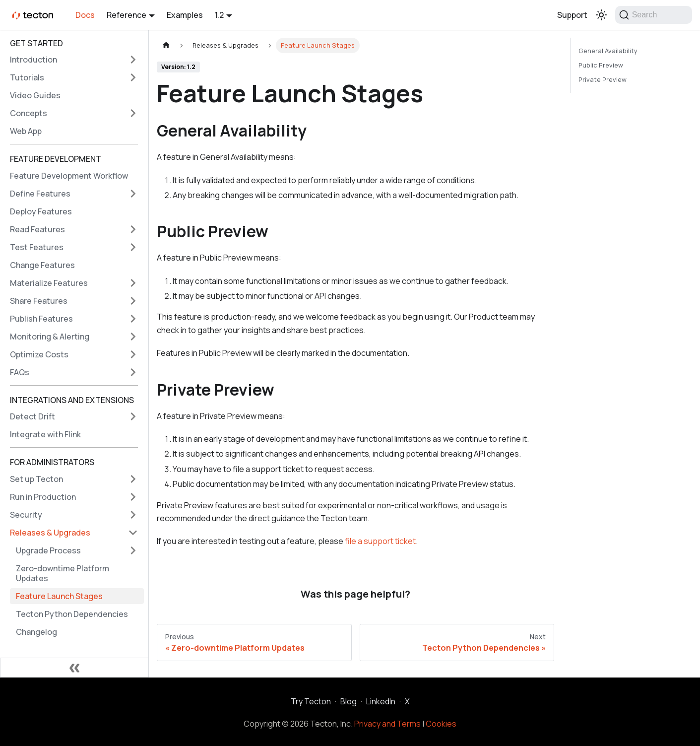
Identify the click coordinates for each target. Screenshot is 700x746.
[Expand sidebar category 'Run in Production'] (133, 497)
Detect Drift (32, 416)
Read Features (37, 229)
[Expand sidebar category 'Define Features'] (133, 194)
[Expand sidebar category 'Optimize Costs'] (133, 354)
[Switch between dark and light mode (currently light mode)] (601, 15)
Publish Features (41, 319)
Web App (26, 131)
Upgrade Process (48, 550)
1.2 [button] (219, 15)
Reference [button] (127, 15)
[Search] (654, 15)
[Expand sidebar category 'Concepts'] (133, 113)
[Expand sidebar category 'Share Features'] (133, 301)
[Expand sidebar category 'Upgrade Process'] (133, 550)
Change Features (42, 265)
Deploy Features (41, 211)
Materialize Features (49, 283)
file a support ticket (380, 541)
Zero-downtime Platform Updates (63, 573)
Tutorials (27, 77)
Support (572, 15)
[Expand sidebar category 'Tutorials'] (133, 77)
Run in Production (43, 497)
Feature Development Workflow (69, 176)
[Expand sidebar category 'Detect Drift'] (133, 416)
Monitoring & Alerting (50, 337)
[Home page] (166, 45)
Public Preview (601, 65)
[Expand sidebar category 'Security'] (133, 515)
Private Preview (603, 79)
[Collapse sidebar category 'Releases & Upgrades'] (133, 533)
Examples (185, 15)
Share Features (39, 301)
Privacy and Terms (387, 724)
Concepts (29, 113)
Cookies (441, 724)
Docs (85, 15)
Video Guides (35, 95)
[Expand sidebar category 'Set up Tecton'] (133, 479)
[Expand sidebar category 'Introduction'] (133, 60)
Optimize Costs (39, 354)
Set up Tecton (36, 479)
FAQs (20, 372)
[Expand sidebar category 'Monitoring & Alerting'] (133, 337)
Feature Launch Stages (59, 596)
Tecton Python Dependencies (72, 614)
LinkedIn (381, 701)
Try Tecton (311, 701)
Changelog (36, 632)
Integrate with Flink (45, 434)
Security (26, 515)
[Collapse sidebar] (74, 668)
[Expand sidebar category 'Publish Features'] (133, 319)
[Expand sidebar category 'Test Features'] (133, 247)
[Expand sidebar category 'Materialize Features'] (133, 283)
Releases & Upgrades (50, 533)
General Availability (608, 51)
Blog (349, 701)
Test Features (37, 247)
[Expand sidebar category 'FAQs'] (133, 372)
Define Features (40, 194)
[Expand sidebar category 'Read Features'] (133, 229)
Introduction (33, 60)
